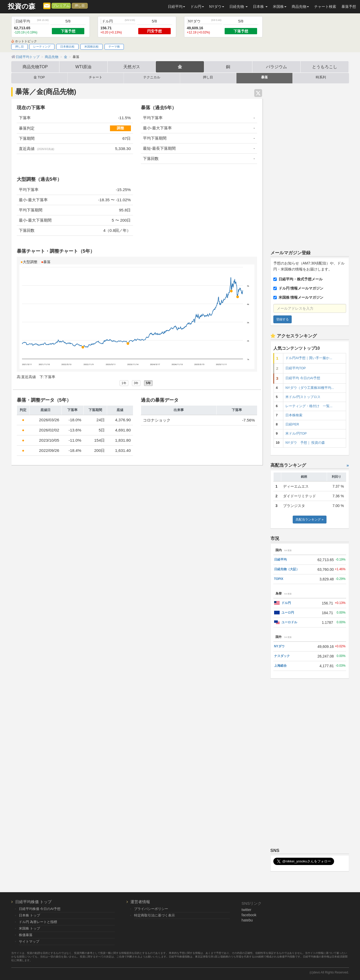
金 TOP (39, 77)
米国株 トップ (30, 928)
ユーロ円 (288, 613)
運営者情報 (140, 902)
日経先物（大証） (287, 569)
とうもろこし (325, 67)
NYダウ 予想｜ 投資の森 (305, 443)
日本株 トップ (30, 915)
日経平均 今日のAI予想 (303, 378)
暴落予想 (349, 7)
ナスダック (282, 656)
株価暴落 (26, 935)
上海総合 (280, 666)
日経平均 (280, 560)
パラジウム (276, 67)
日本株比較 (67, 47)
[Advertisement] (310, 164)
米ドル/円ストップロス (303, 397)
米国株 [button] (280, 7)
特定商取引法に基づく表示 (154, 915)
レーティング (42, 47)
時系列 (321, 77)
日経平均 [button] (176, 7)
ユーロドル (289, 622)
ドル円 (286, 603)
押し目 (80, 6)
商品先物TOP (35, 67)
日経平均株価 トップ (33, 902)
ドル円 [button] (197, 7)
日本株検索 (294, 415)
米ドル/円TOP (296, 434)
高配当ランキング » (309, 520)
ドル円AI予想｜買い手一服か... (309, 358)
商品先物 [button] (300, 7)
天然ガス (132, 67)
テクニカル (152, 77)
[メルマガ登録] (47, 5)
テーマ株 (114, 47)
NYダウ (279, 646)
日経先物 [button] (239, 7)
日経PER (292, 424)
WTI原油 (84, 67)
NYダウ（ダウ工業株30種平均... (310, 388)
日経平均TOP (296, 368)
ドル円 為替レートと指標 (38, 922)
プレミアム (61, 6)
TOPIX (279, 579)
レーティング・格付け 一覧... (309, 406)
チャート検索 (325, 7)
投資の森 (22, 6)
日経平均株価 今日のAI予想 (40, 909)
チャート (96, 77)
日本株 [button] (260, 7)
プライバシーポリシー (151, 909)
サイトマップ (29, 941)
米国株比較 (92, 47)
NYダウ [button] (217, 7)
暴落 (264, 77)
